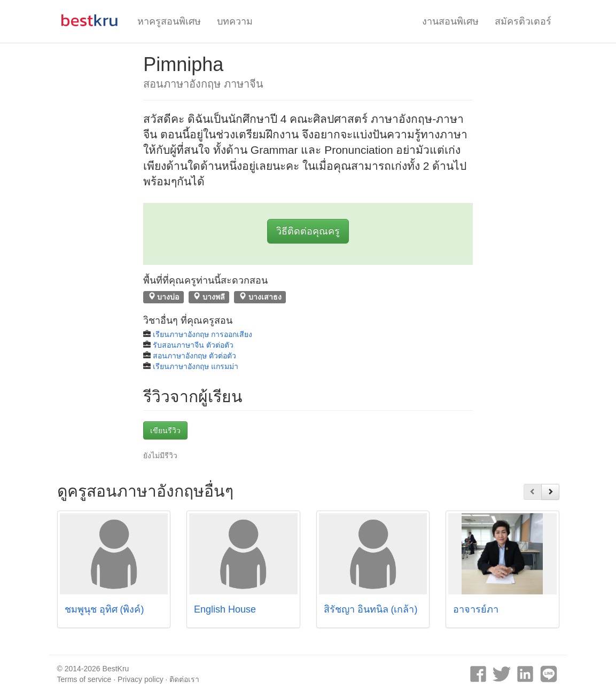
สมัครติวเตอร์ (523, 21)
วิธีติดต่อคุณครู (308, 231)
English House (225, 609)
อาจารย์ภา (476, 609)
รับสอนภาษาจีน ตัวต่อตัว (193, 345)
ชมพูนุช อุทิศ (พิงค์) (104, 609)
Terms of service (84, 679)
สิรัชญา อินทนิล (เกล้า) (371, 609)
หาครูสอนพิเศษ (169, 21)
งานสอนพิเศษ (450, 21)
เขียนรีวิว (165, 430)
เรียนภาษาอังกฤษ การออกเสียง (202, 334)
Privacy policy (141, 679)
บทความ (235, 21)
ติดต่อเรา (184, 679)
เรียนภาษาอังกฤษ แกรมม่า (196, 366)
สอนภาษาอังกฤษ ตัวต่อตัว (194, 356)
